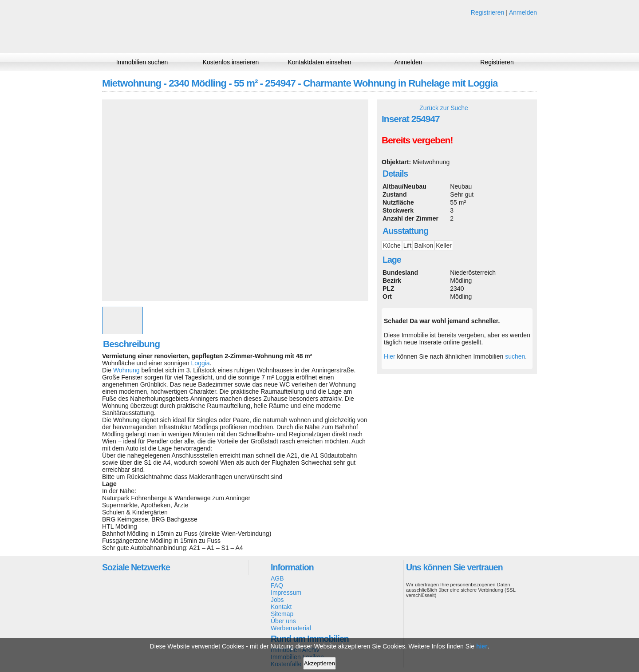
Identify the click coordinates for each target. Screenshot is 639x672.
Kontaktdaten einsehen (319, 62)
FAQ (277, 585)
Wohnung (126, 370)
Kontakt (281, 607)
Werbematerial (291, 628)
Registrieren (487, 12)
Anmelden (523, 12)
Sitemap (282, 614)
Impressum (286, 593)
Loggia (201, 363)
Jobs (277, 600)
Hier (390, 356)
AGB (277, 578)
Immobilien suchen (142, 62)
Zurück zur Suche (444, 108)
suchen (515, 356)
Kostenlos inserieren (231, 62)
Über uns (283, 621)
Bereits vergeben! (417, 140)
